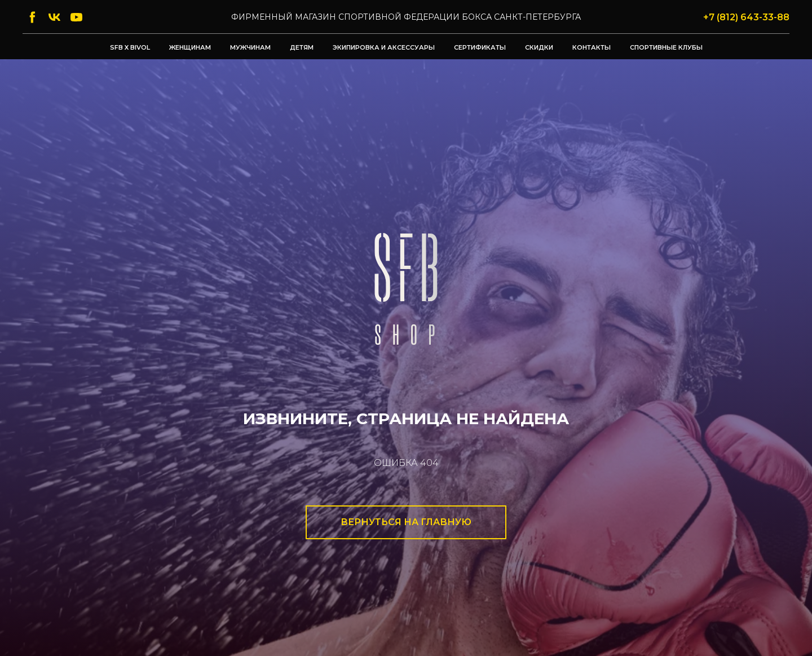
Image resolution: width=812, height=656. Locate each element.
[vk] (54, 17)
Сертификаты (480, 47)
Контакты (592, 47)
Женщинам (190, 47)
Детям (302, 47)
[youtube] (76, 17)
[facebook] (32, 17)
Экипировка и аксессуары (384, 47)
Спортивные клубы (666, 47)
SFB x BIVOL (130, 47)
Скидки (539, 47)
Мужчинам (250, 47)
